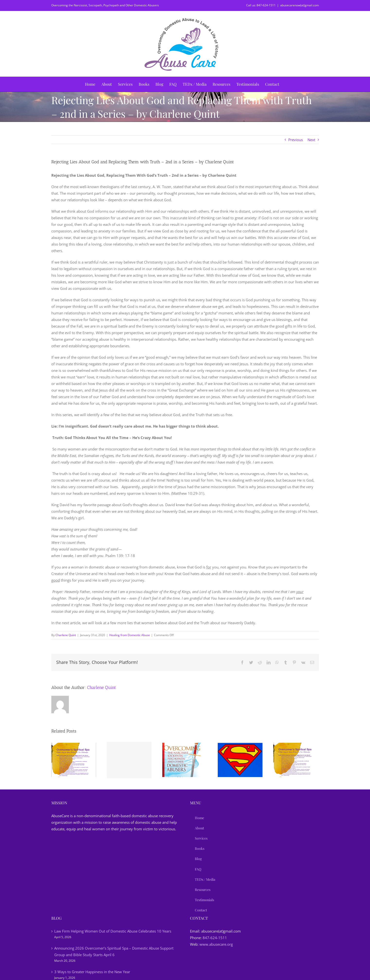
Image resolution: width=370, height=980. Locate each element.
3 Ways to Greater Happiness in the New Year (92, 972)
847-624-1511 (215, 938)
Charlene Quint (66, 635)
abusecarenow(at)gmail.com (300, 5)
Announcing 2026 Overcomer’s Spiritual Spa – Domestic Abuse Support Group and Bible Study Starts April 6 (114, 951)
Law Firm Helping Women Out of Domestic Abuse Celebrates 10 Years (113, 931)
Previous (296, 140)
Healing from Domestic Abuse (130, 635)
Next (311, 140)
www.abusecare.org (216, 944)
